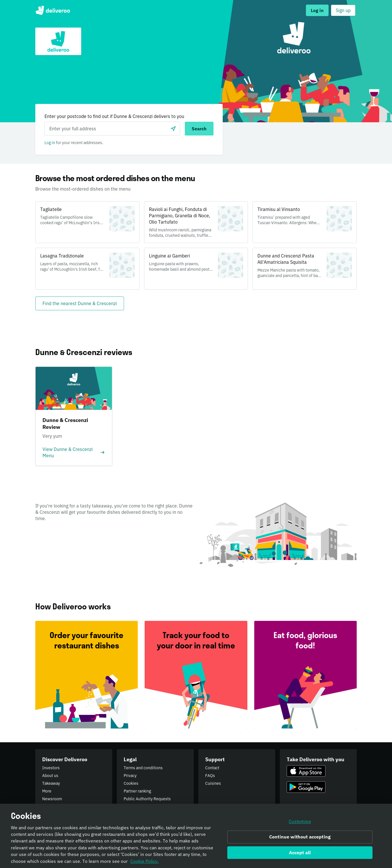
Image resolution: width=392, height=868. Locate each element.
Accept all (300, 854)
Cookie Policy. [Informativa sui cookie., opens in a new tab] (144, 863)
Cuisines (213, 783)
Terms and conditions (143, 768)
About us (50, 776)
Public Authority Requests (147, 799)
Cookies (131, 783)
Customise (300, 823)
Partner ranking (137, 791)
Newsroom (52, 799)
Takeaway (51, 783)
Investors (51, 768)
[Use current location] (173, 129)
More (47, 791)
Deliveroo (53, 10)
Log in (50, 143)
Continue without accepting (300, 838)
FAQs (210, 776)
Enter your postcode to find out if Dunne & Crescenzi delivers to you (114, 116)
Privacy (130, 776)
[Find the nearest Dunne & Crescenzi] (80, 303)
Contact (212, 768)
